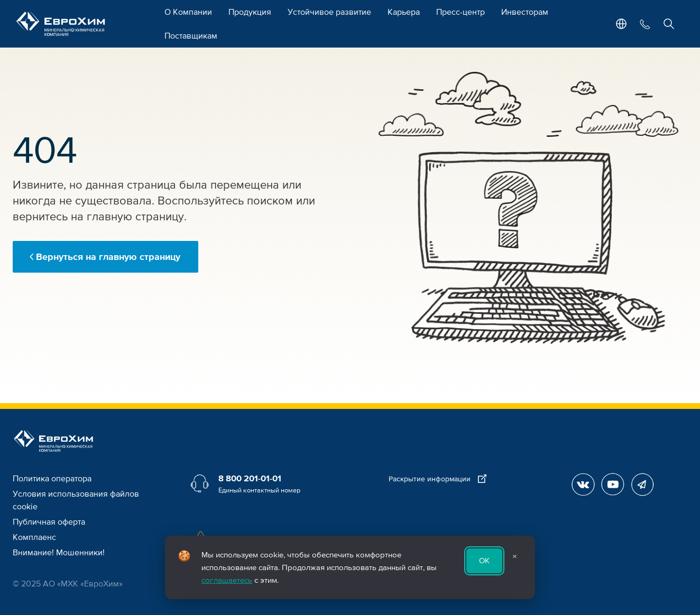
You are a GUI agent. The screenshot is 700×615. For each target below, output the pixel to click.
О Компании (188, 12)
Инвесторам (525, 12)
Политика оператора (52, 479)
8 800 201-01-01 (250, 479)
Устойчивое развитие (329, 12)
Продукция (250, 12)
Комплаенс (34, 537)
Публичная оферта (49, 522)
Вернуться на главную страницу (108, 257)
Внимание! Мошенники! (59, 553)
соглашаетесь (227, 580)
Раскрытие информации (438, 479)
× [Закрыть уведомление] (515, 556)
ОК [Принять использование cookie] (484, 561)
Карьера (404, 12)
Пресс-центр (460, 12)
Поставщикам (191, 36)
